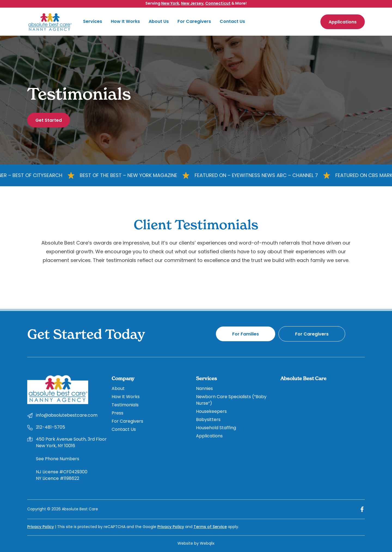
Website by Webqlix (196, 544)
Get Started (49, 121)
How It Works (125, 22)
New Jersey (192, 4)
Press (117, 413)
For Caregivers (194, 22)
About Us (159, 22)
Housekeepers (211, 412)
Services (93, 22)
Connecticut (218, 4)
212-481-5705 (50, 428)
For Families (246, 334)
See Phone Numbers (58, 459)
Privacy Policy (41, 527)
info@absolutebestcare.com (67, 416)
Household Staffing (216, 428)
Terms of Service (210, 527)
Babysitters (208, 420)
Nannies (204, 389)
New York (170, 4)
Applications (343, 22)
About (118, 389)
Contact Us (232, 22)
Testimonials (125, 405)
